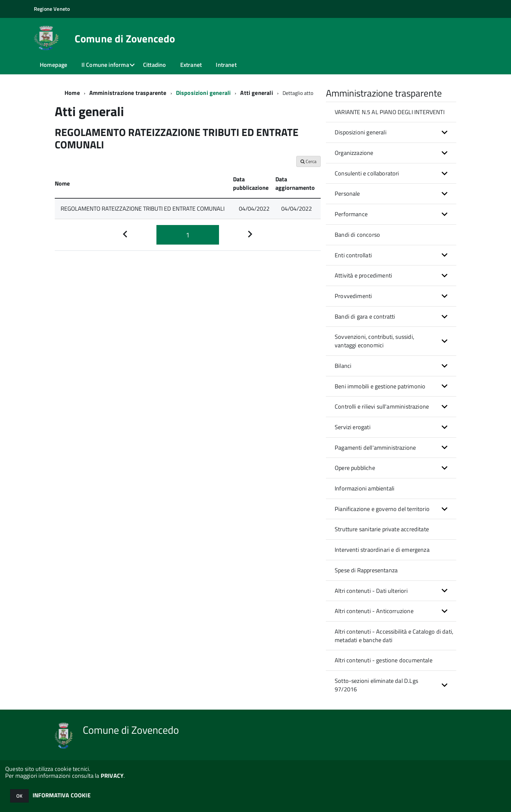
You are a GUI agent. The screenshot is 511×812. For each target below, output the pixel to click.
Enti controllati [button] (353, 255)
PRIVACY (112, 776)
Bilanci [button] (343, 366)
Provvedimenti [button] (353, 296)
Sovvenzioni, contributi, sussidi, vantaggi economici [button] (374, 341)
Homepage (53, 65)
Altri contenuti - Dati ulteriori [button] (371, 591)
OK (19, 796)
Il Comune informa (105, 65)
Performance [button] (351, 214)
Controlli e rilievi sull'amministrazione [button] (382, 406)
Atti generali (256, 93)
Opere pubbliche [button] (355, 468)
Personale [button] (347, 194)
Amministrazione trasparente (128, 93)
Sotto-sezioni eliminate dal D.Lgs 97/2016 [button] (376, 685)
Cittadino (155, 65)
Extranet (191, 65)
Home (72, 93)
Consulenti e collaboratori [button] (367, 173)
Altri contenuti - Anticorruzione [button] (374, 611)
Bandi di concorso (357, 235)
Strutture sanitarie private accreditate (382, 529)
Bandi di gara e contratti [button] (365, 316)
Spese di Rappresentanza (366, 570)
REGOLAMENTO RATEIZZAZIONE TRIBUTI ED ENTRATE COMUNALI (143, 209)
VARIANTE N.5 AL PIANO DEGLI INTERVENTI (390, 112)
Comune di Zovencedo (125, 38)
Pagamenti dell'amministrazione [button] (375, 448)
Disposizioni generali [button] (361, 132)
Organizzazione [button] (354, 153)
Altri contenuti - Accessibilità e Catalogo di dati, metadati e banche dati (394, 636)
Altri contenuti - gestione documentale (384, 660)
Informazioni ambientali (365, 488)
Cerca (308, 161)
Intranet (226, 65)
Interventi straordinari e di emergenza (382, 550)
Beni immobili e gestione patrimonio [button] (380, 386)
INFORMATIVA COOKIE (62, 795)
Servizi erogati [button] (353, 427)
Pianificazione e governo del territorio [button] (382, 509)
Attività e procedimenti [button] (363, 275)
